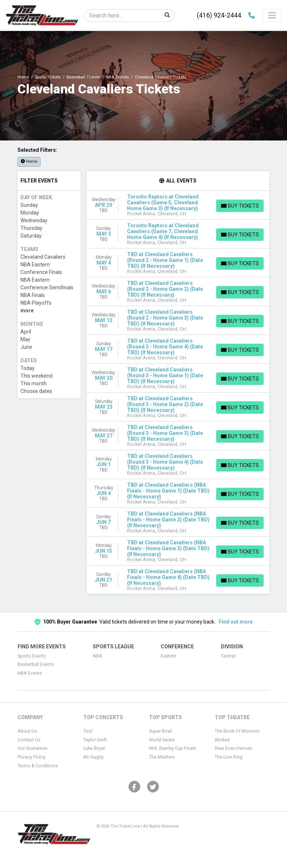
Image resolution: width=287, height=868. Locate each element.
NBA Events (30, 673)
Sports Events (32, 656)
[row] (178, 205)
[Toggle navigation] (272, 15)
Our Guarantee (32, 748)
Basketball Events (36, 664)
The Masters (162, 757)
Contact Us (29, 740)
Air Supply (93, 757)
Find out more (236, 622)
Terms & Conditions (38, 766)
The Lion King (229, 757)
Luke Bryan (94, 748)
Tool (88, 731)
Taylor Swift (95, 740)
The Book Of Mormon (237, 731)
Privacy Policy (32, 757)
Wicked (222, 740)
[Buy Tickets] (240, 206)
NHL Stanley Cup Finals (173, 748)
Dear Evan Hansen (234, 748)
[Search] (123, 16)
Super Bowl (160, 731)
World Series (162, 740)
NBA (97, 656)
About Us (27, 731)
